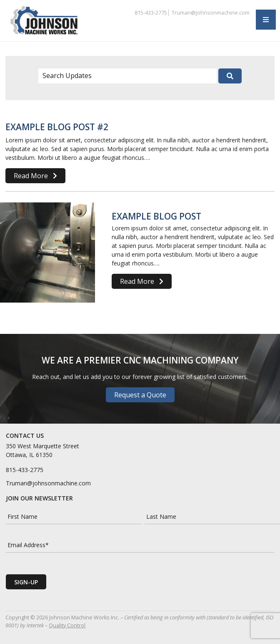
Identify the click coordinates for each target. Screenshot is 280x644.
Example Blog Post (156, 216)
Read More (35, 176)
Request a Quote (140, 395)
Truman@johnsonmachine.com (211, 13)
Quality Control (67, 625)
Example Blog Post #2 (57, 127)
